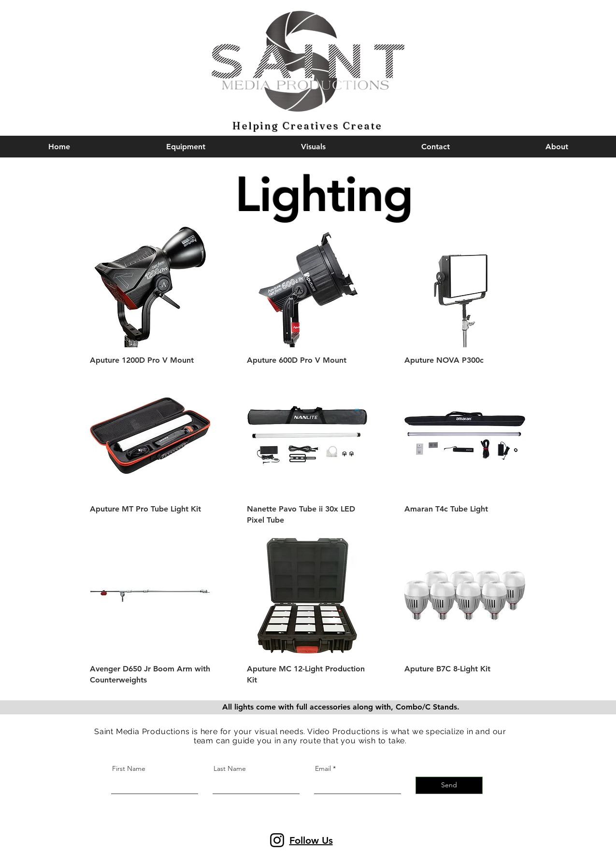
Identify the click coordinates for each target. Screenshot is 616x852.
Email (323, 768)
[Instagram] (277, 840)
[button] (436, 147)
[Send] (449, 785)
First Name (129, 768)
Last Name (230, 768)
